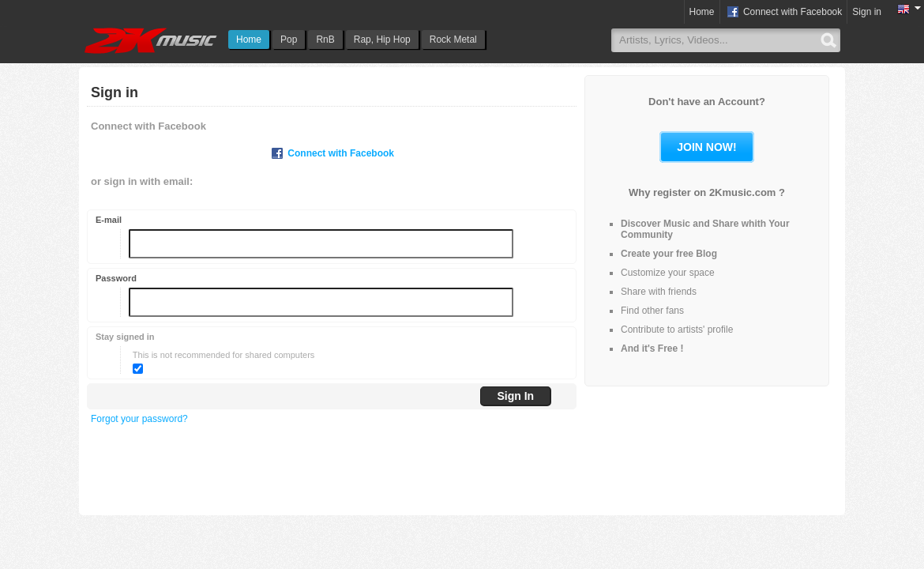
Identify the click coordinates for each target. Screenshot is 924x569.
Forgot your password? (139, 419)
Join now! (706, 147)
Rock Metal (453, 40)
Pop (289, 40)
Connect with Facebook (784, 13)
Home (249, 40)
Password (116, 278)
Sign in (867, 12)
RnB (325, 40)
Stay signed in (125, 337)
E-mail (109, 220)
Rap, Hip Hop (382, 40)
